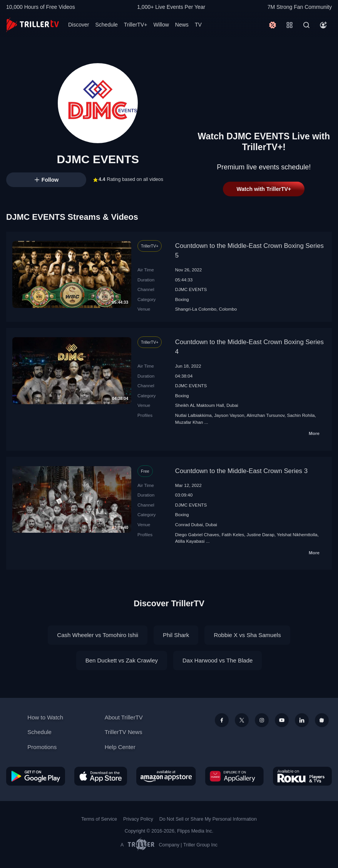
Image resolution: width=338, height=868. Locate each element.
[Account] (323, 25)
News (182, 25)
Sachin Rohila (301, 415)
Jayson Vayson (229, 415)
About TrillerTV (124, 717)
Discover (79, 25)
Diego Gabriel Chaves (197, 534)
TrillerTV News (124, 732)
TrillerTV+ (136, 25)
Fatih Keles (233, 534)
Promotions (42, 747)
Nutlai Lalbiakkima (193, 415)
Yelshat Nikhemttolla (297, 534)
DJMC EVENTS (191, 289)
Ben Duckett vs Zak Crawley (122, 660)
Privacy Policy (138, 819)
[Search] (306, 25)
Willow (161, 25)
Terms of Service (99, 819)
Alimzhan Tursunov (265, 415)
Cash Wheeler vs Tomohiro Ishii (98, 635)
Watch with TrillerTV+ (264, 189)
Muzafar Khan (189, 422)
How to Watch (45, 717)
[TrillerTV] (33, 25)
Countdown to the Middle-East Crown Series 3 (241, 471)
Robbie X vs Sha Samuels (247, 635)
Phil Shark (176, 635)
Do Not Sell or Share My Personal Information (208, 819)
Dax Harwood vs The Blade (218, 660)
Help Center (120, 747)
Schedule (106, 25)
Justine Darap (261, 534)
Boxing (182, 299)
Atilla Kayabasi (190, 541)
